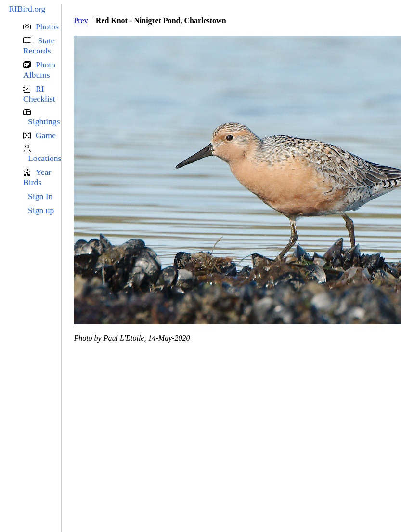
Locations (45, 158)
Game (46, 135)
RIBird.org (27, 9)
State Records (39, 46)
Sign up (41, 210)
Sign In (40, 196)
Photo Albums (39, 70)
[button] (42, 27)
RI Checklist (39, 94)
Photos (47, 27)
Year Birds (37, 177)
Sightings (44, 121)
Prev (81, 20)
